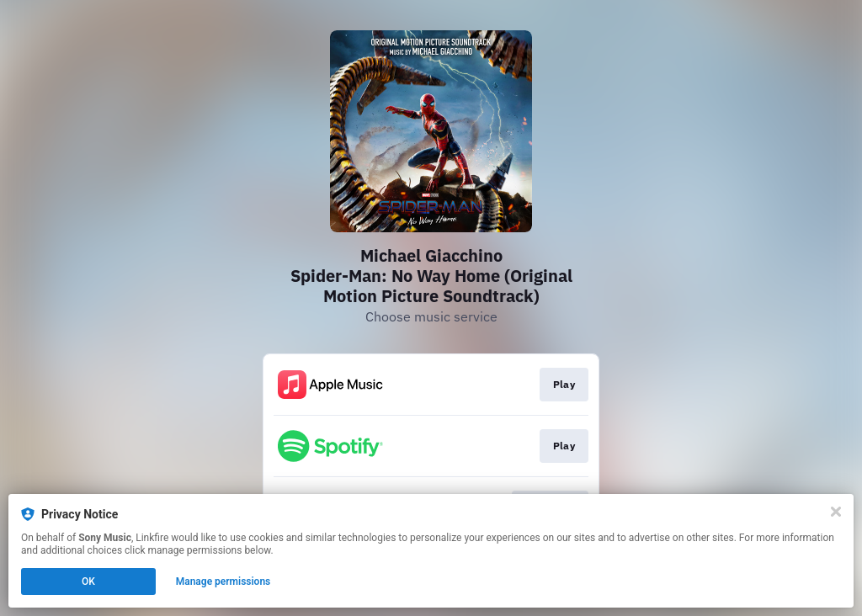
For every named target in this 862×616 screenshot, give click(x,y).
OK (88, 581)
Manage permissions (223, 581)
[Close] (836, 512)
